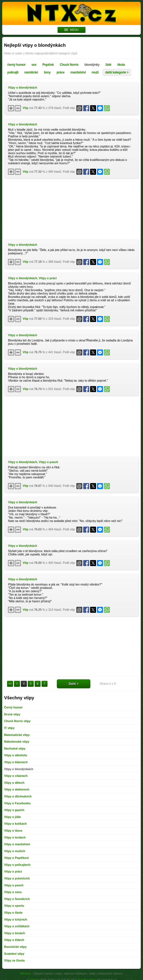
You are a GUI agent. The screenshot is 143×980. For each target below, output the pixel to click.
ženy (47, 72)
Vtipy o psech (48, 462)
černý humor (16, 65)
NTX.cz (25, 974)
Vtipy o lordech (15, 838)
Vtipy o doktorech (17, 789)
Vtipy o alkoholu (16, 755)
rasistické (31, 72)
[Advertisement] (71, 209)
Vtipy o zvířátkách (17, 926)
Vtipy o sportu (14, 906)
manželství (78, 72)
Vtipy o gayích (14, 810)
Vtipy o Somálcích (17, 899)
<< (10, 684)
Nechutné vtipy (15, 749)
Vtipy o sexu (13, 892)
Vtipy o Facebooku (17, 803)
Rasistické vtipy (15, 947)
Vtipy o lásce (13, 831)
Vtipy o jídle (12, 817)
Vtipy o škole (13, 913)
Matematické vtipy (17, 735)
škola (121, 65)
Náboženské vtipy (17, 742)
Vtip (26, 108)
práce (60, 72)
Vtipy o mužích (15, 851)
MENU (71, 30)
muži (95, 72)
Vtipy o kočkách (15, 824)
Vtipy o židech (14, 940)
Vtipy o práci (48, 278)
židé (108, 65)
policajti (13, 72)
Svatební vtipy (14, 954)
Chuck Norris (69, 65)
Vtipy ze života (14, 960)
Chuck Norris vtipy (17, 721)
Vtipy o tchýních (16, 920)
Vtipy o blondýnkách (23, 88)
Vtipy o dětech (14, 783)
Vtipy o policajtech (17, 865)
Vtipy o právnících (17, 878)
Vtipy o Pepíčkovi (16, 858)
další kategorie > (117, 72)
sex (34, 65)
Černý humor (13, 707)
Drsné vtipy (12, 714)
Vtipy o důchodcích (18, 796)
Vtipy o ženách (15, 933)
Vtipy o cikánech (16, 776)
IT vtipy (9, 728)
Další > (74, 684)
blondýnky (92, 65)
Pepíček (48, 65)
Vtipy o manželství (17, 844)
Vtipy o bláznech (16, 762)
